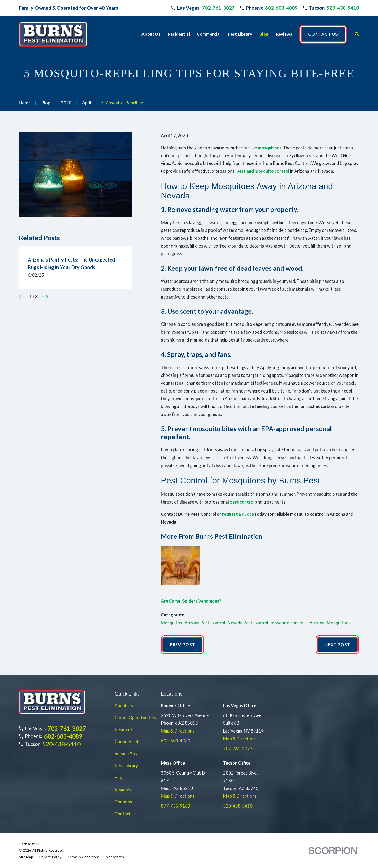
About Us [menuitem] (151, 34)
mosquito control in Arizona (298, 623)
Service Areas (128, 754)
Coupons (123, 802)
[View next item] (45, 297)
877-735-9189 (176, 806)
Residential (126, 730)
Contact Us (126, 814)
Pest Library (126, 766)
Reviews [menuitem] (284, 34)
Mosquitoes (339, 623)
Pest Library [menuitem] (240, 34)
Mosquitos (172, 623)
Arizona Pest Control (205, 623)
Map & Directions (178, 731)
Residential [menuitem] (179, 34)
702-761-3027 (218, 8)
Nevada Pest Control (248, 623)
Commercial (126, 742)
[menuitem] (26, 857)
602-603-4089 (281, 8)
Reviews (123, 790)
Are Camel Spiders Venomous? (191, 601)
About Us (124, 705)
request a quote (238, 514)
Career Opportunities (135, 718)
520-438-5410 (343, 8)
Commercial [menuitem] (209, 34)
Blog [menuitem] (264, 34)
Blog (119, 778)
